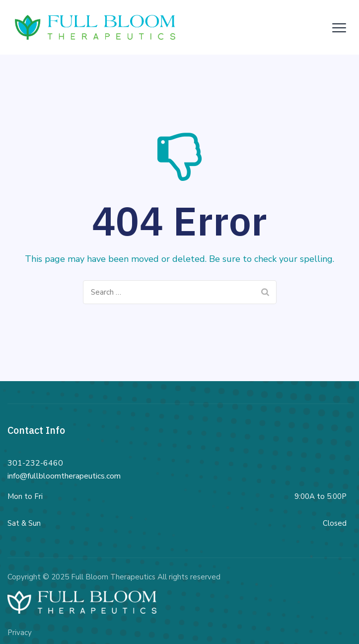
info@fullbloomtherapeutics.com (64, 476)
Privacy (20, 633)
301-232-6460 (35, 463)
